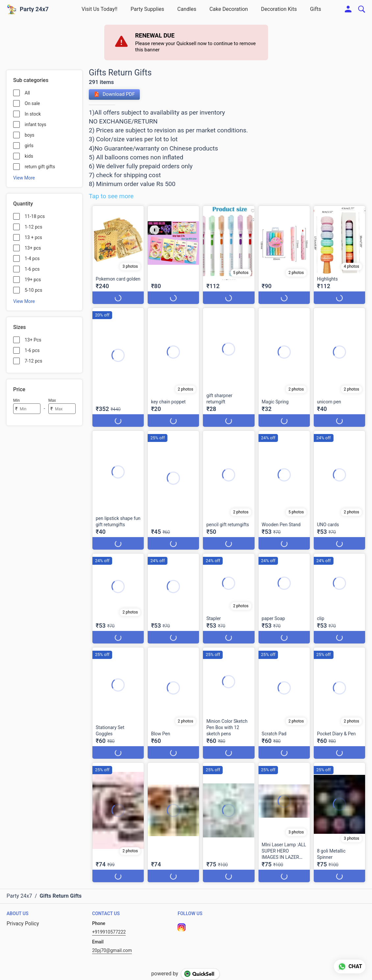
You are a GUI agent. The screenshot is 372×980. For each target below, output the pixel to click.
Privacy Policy (23, 924)
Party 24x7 (34, 9)
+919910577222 (109, 932)
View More (24, 178)
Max (52, 400)
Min (16, 400)
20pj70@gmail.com (112, 950)
